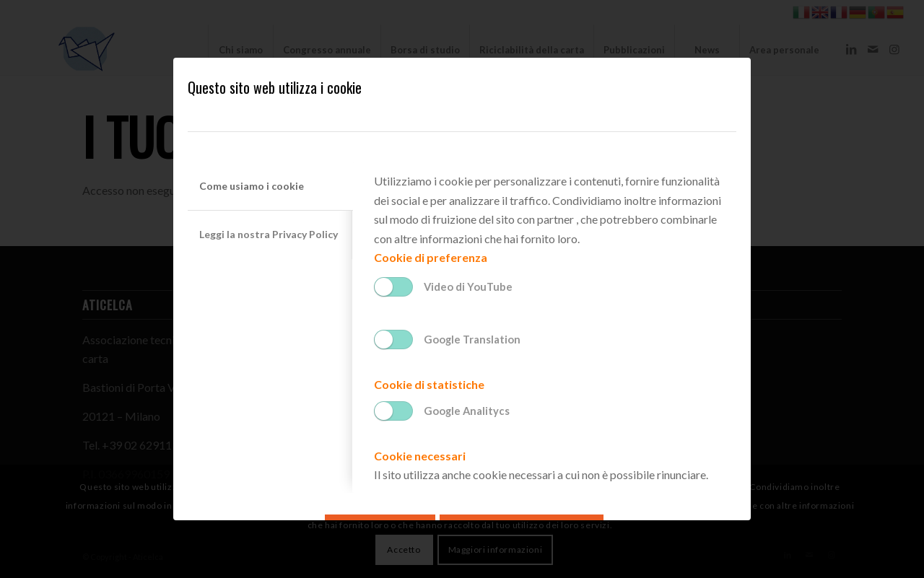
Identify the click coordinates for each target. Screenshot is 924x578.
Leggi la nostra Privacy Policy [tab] (269, 234)
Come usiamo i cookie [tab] (252, 186)
